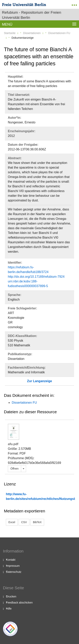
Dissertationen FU (59, 33)
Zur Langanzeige (39, 381)
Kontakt (11, 560)
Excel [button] (12, 522)
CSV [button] (24, 522)
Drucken (11, 596)
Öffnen (15, 469)
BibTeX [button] (37, 522)
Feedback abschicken (19, 603)
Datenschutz (14, 572)
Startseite (10, 33)
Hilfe (9, 609)
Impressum (13, 566)
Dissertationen (32, 33)
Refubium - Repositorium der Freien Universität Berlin (32, 15)
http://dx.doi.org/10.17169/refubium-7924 (36, 277)
